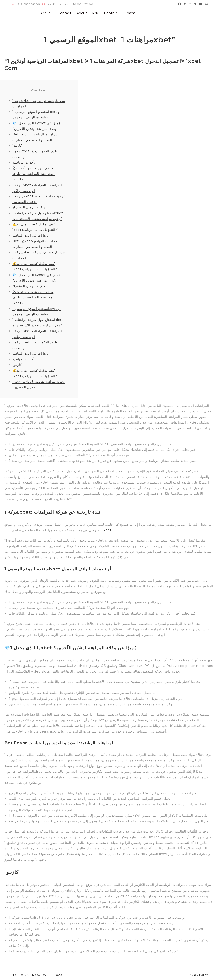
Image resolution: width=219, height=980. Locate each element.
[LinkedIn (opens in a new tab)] (195, 4)
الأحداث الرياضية (25, 162)
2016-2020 (54, 975)
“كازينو (17, 145)
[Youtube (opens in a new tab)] (201, 4)
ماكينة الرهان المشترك (29, 207)
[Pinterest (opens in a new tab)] (185, 4)
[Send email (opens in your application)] (206, 4)
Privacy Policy (198, 975)
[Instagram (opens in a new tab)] (190, 4)
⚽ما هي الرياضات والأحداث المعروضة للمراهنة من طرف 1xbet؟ (33, 174)
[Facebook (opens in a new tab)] (180, 4)
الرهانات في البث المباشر (31, 235)
